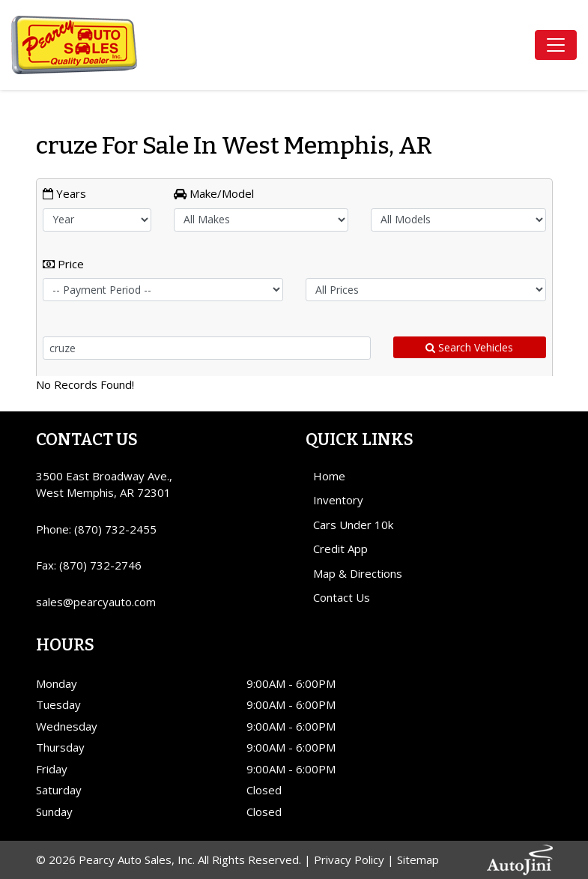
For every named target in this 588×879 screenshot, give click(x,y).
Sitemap (418, 860)
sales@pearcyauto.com (96, 602)
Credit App (340, 549)
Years (64, 193)
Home (329, 476)
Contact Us (342, 597)
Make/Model (214, 193)
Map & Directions (358, 573)
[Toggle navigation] (556, 45)
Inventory (338, 500)
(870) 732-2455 (115, 529)
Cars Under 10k (353, 525)
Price (63, 264)
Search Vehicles (469, 347)
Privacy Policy (349, 860)
